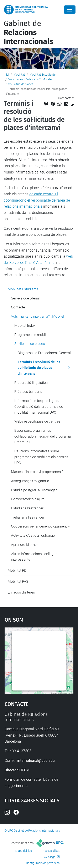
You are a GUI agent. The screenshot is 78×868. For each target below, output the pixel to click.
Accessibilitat (51, 851)
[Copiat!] (72, 104)
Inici (6, 75)
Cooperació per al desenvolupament (39, 526)
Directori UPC (16, 770)
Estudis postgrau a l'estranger (34, 490)
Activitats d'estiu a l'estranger (33, 535)
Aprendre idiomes (25, 545)
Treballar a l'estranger (28, 517)
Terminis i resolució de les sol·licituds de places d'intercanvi (39, 368)
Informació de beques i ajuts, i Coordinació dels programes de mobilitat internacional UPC (39, 406)
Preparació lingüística (31, 383)
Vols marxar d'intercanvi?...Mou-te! (30, 79)
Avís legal (50, 857)
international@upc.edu (36, 760)
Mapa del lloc (23, 851)
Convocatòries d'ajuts (28, 499)
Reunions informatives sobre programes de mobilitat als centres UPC (41, 457)
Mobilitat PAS (18, 581)
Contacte (18, 307)
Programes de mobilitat (32, 335)
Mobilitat (19, 75)
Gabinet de (28, 32)
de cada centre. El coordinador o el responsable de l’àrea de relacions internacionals (37, 200)
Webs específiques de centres (37, 421)
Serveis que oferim (26, 298)
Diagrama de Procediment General (44, 353)
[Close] (70, 10)
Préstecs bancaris (28, 392)
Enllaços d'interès (21, 592)
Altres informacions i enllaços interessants (34, 557)
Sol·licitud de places (21, 84)
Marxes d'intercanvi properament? (37, 472)
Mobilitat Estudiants (43, 75)
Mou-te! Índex (25, 325)
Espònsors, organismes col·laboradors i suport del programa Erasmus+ (43, 436)
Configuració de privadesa (43, 863)
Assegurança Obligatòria (30, 481)
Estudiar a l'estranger (27, 508)
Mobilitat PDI (18, 570)
